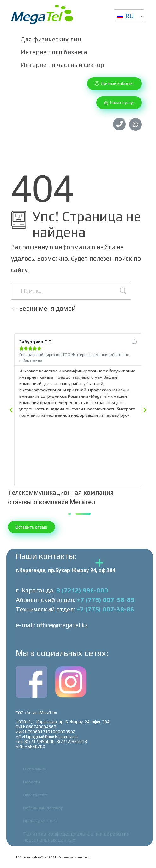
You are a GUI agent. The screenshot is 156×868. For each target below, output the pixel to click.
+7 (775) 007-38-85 (106, 600)
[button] (114, 84)
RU (126, 16)
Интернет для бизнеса (54, 52)
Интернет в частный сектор (62, 64)
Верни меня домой (43, 308)
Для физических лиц (51, 39)
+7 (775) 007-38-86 (105, 609)
